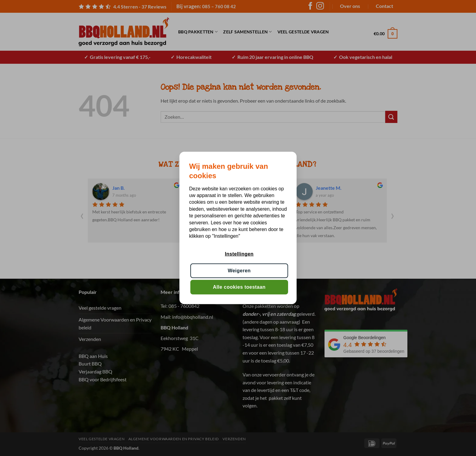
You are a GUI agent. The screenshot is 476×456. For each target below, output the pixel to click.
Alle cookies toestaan (239, 287)
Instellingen (239, 254)
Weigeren (239, 271)
